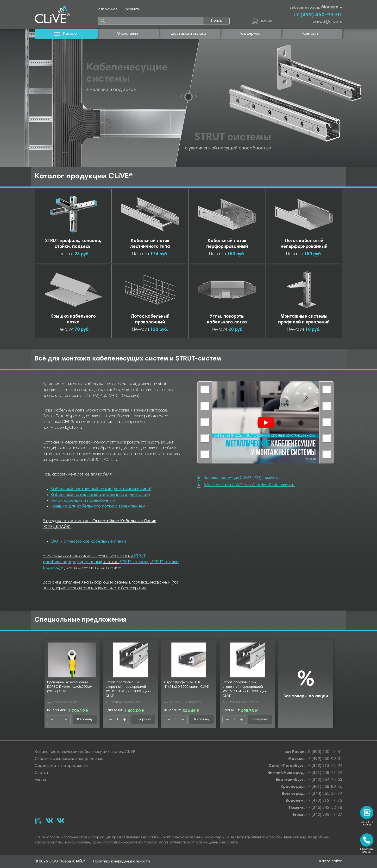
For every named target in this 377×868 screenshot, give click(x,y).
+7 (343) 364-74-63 (324, 780)
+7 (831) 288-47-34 (324, 773)
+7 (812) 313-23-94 (324, 766)
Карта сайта (331, 861)
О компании (127, 34)
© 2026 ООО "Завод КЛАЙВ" (60, 862)
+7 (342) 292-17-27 (324, 815)
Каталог (66, 34)
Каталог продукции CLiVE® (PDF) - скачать (238, 478)
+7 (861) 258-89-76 (324, 787)
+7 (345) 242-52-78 (324, 808)
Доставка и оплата (188, 34)
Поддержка (250, 34)
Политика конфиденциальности (122, 862)
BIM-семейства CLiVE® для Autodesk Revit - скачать (246, 485)
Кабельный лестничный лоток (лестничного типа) (101, 489)
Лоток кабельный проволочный (83, 501)
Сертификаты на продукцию (61, 766)
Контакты (311, 34)
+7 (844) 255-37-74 (324, 794)
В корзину (85, 720)
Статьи (41, 773)
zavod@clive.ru (328, 22)
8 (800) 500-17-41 (325, 752)
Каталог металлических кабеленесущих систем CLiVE (85, 752)
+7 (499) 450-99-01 (317, 15)
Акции (40, 780)
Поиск (216, 21)
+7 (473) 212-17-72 (324, 801)
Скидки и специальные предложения (69, 759)
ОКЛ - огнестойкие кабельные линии (88, 542)
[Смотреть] (266, 423)
